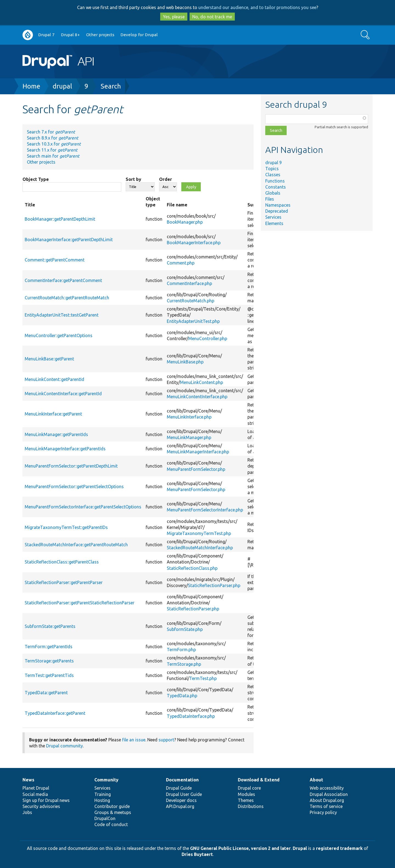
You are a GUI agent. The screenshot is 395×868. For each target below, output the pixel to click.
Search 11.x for (52, 150)
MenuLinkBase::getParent (49, 359)
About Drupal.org (327, 800)
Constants (276, 187)
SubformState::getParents (50, 626)
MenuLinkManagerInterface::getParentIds (65, 449)
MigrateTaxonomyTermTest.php (199, 533)
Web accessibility (327, 788)
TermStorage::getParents (49, 661)
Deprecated (277, 211)
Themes (246, 800)
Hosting (102, 800)
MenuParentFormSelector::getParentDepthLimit (71, 466)
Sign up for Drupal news (46, 800)
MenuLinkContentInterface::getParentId (63, 394)
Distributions (251, 806)
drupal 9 (273, 163)
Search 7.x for (51, 132)
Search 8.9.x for (53, 138)
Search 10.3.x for (54, 144)
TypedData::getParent (46, 693)
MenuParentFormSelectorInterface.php (205, 510)
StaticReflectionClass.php (192, 568)
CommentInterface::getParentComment (63, 280)
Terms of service (326, 806)
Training (103, 794)
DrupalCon (105, 818)
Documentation (182, 780)
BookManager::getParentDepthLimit (60, 219)
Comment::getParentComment (55, 260)
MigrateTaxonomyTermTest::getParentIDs (66, 527)
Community (106, 780)
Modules (246, 794)
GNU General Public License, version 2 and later (240, 848)
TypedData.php (182, 696)
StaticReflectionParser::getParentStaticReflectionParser (80, 603)
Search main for (53, 156)
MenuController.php (208, 338)
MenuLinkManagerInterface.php (198, 452)
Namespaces (278, 205)
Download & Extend (259, 780)
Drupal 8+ (70, 35)
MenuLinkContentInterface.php (197, 397)
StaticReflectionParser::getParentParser (64, 582)
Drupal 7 (46, 35)
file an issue (134, 740)
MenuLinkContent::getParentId (54, 379)
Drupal (300, 848)
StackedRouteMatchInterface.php (200, 548)
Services (273, 217)
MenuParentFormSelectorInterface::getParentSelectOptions (83, 507)
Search (111, 86)
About (316, 780)
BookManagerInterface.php (194, 243)
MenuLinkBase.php (185, 362)
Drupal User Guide (184, 794)
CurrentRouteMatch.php (191, 301)
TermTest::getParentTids (49, 675)
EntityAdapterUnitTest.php (193, 321)
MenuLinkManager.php (189, 437)
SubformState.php (185, 629)
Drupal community (64, 746)
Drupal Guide (179, 788)
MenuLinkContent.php (201, 382)
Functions (275, 181)
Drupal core (249, 788)
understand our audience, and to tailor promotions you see (257, 7)
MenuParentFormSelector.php (196, 469)
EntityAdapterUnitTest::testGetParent (62, 315)
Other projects (100, 35)
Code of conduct (111, 824)
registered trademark (339, 848)
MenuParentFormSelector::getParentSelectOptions (74, 486)
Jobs (27, 812)
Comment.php (181, 263)
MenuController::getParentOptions (59, 335)
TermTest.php (203, 678)
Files (270, 199)
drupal (62, 86)
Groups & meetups (113, 812)
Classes (273, 175)
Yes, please (174, 17)
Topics (272, 169)
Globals (273, 193)
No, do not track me (212, 17)
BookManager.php (185, 222)
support (166, 740)
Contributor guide (112, 806)
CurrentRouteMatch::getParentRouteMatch (67, 298)
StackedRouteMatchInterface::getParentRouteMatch (76, 545)
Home (31, 86)
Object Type (36, 179)
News (28, 780)
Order (166, 179)
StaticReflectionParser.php (214, 585)
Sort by (133, 179)
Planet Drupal (36, 788)
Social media (35, 794)
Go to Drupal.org (28, 35)
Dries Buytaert (197, 854)
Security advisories (41, 806)
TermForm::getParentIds (49, 647)
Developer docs (181, 800)
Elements (274, 223)
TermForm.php (181, 650)
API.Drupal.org (180, 806)
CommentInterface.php (189, 283)
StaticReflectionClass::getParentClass (62, 562)
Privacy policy (323, 812)
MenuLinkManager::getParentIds (56, 434)
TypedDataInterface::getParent (55, 713)
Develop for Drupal (139, 35)
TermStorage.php (184, 664)
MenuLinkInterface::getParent (53, 414)
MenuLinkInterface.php (189, 417)
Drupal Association (329, 794)
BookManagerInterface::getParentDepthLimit (69, 240)
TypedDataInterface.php (191, 716)
